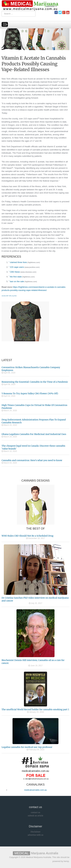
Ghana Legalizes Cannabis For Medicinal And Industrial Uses (34, 434)
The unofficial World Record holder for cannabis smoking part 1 (35, 709)
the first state (54, 235)
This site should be (61, 857)
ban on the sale (10, 245)
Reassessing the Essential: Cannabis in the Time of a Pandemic (35, 382)
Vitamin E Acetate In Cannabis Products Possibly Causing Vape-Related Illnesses (34, 64)
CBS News (7, 168)
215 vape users (31, 119)
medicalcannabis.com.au (35, 790)
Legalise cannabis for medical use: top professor (27, 747)
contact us (36, 812)
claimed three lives (49, 82)
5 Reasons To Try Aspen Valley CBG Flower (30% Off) (30, 393)
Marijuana (35, 853)
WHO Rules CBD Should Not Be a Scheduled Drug (27, 536)
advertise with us (36, 835)
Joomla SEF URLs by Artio (9, 296)
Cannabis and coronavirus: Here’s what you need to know (32, 460)
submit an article (35, 816)
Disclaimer (35, 832)
